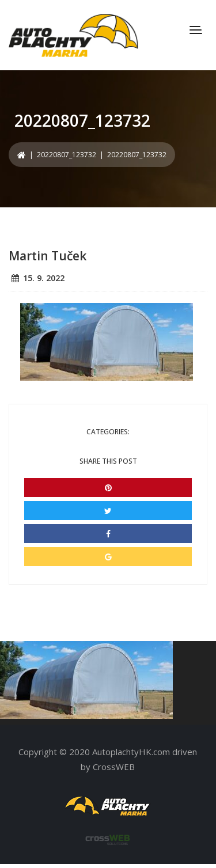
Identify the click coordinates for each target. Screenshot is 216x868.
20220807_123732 (67, 155)
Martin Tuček (48, 256)
